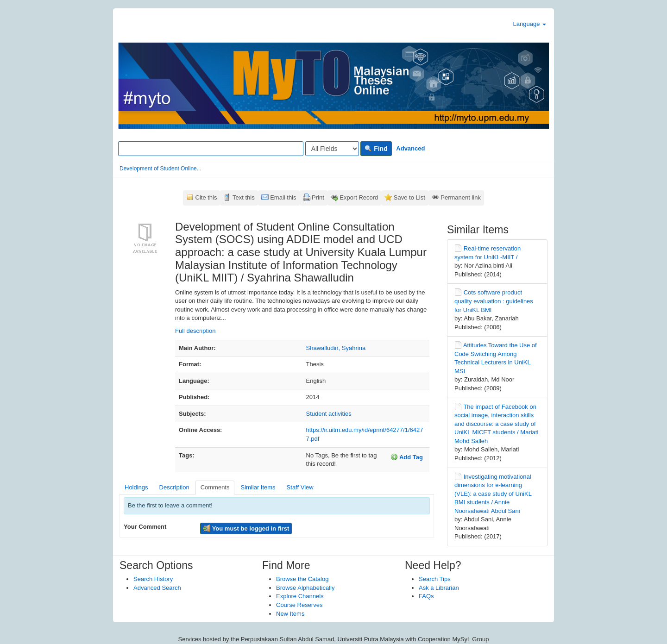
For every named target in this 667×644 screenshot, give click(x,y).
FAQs (426, 596)
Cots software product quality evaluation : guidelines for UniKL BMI (494, 301)
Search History (153, 579)
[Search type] (332, 149)
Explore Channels (300, 596)
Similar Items (258, 487)
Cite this (206, 197)
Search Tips (435, 579)
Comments (215, 487)
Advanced (410, 148)
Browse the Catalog (302, 579)
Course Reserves (299, 605)
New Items (290, 614)
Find (376, 149)
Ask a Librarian (439, 588)
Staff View (300, 487)
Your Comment (145, 527)
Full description (195, 331)
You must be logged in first (246, 528)
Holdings (136, 487)
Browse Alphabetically (305, 588)
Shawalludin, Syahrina (336, 348)
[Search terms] (211, 149)
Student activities (329, 414)
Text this (244, 197)
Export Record (359, 197)
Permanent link (461, 197)
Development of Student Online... (160, 169)
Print (318, 197)
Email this (283, 197)
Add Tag (407, 457)
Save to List (409, 197)
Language (530, 24)
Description (174, 487)
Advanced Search (157, 588)
